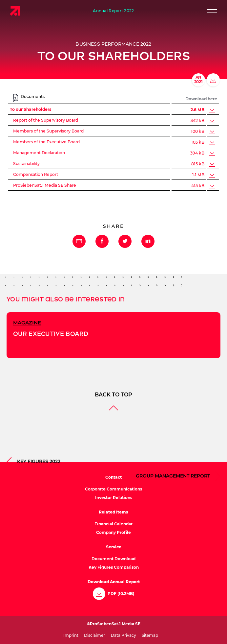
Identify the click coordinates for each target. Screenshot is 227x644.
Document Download (113, 559)
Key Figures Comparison (114, 567)
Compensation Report (36, 175)
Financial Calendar (113, 524)
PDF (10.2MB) (121, 594)
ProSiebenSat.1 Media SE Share (45, 185)
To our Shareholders (31, 109)
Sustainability (26, 164)
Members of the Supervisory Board (48, 131)
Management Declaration (39, 153)
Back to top (113, 431)
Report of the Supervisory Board (46, 120)
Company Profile (113, 532)
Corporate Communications (113, 489)
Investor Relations (114, 498)
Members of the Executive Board (46, 142)
